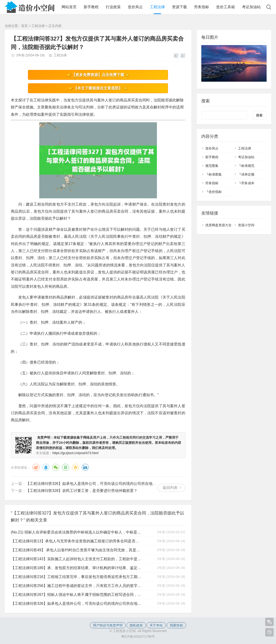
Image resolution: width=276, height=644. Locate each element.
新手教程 (91, 7)
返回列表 (170, 488)
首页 (24, 26)
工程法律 (157, 7)
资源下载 (179, 7)
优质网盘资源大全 (218, 225)
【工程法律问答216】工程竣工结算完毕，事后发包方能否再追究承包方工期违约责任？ (76, 577)
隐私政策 (136, 625)
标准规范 (248, 166)
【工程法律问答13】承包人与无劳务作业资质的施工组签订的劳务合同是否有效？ (76, 541)
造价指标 (215, 192)
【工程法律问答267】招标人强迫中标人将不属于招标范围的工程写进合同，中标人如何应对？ (76, 595)
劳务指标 (202, 7)
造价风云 (135, 7)
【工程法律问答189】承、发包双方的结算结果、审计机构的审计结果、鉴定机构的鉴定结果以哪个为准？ (76, 568)
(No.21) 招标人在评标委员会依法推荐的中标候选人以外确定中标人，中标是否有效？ (76, 532)
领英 (85, 467)
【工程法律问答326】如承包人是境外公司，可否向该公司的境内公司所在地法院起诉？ (99, 484)
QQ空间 (75, 467)
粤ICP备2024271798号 (138, 636)
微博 (36, 467)
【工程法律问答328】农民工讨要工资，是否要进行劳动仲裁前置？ (82, 491)
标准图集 (215, 174)
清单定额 (248, 174)
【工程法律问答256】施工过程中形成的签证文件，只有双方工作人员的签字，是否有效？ (76, 586)
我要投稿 (176, 625)
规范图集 (212, 166)
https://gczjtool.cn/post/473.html (75, 453)
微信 (56, 467)
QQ (46, 467)
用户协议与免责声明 (108, 625)
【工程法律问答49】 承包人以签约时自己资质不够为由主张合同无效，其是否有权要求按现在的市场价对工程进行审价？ (76, 550)
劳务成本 (248, 183)
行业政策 (113, 7)
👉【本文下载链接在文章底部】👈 (98, 88)
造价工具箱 (225, 7)
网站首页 (69, 7)
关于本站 (156, 625)
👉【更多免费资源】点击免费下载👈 (98, 75)
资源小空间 (246, 225)
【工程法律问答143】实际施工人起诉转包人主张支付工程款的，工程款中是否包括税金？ (76, 559)
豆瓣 (66, 467)
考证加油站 (251, 7)
